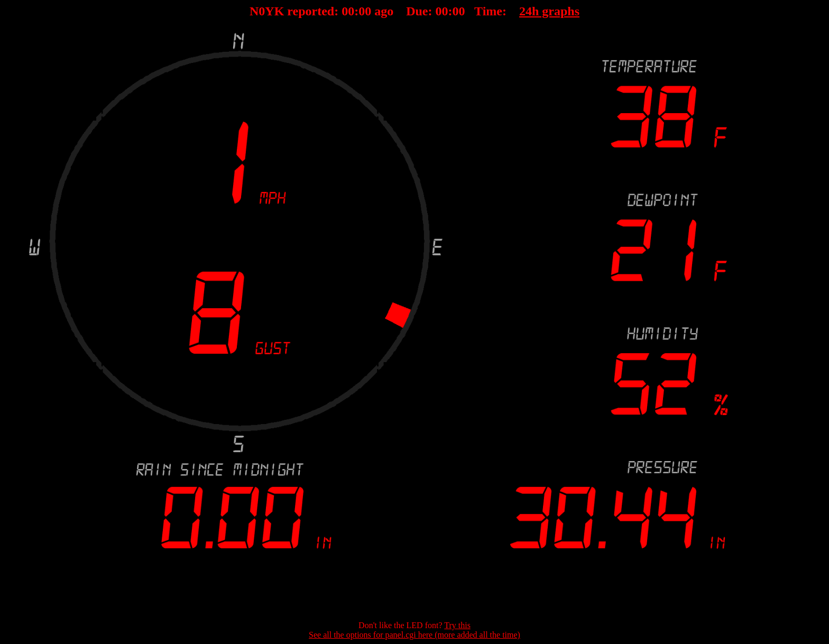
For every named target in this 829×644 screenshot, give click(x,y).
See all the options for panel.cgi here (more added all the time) (414, 635)
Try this (457, 625)
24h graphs (549, 11)
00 (348, 11)
